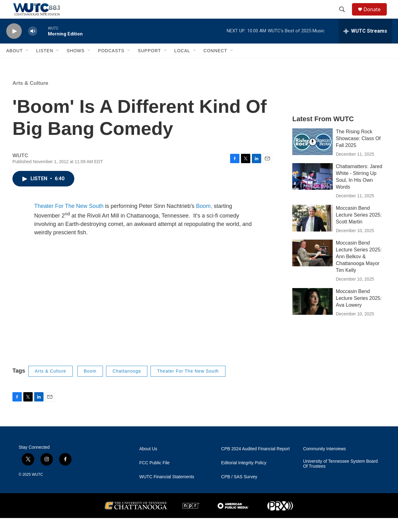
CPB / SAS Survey (239, 491)
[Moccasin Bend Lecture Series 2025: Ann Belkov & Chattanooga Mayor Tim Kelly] (312, 267)
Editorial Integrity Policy (244, 477)
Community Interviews (325, 463)
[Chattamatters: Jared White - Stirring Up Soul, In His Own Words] (312, 190)
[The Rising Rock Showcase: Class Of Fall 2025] (312, 156)
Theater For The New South (69, 220)
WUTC (37, 488)
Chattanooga (127, 385)
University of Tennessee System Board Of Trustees (340, 478)
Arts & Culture (30, 97)
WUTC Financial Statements (167, 491)
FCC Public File (154, 477)
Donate (376, 16)
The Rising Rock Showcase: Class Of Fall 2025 (358, 152)
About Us (148, 463)
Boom (90, 385)
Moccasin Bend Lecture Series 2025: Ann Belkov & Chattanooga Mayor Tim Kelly (359, 271)
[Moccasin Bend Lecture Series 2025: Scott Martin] (312, 232)
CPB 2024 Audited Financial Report (255, 463)
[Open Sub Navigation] (27, 65)
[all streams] (365, 45)
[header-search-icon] (345, 16)
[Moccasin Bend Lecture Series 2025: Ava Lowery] (312, 315)
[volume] (33, 45)
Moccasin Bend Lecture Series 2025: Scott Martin (359, 229)
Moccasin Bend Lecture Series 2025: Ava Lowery (359, 312)
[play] (14, 45)
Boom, (204, 220)
